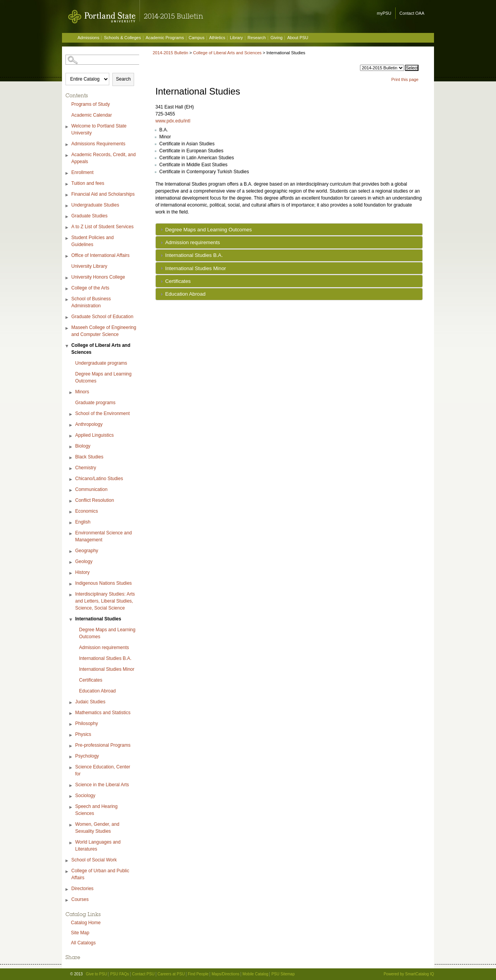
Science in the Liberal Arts (102, 785)
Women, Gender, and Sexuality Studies (97, 828)
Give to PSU (96, 974)
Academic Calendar (92, 115)
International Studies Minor (107, 669)
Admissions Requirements (98, 144)
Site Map (80, 933)
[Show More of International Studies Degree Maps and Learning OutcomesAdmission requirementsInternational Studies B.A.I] (71, 620)
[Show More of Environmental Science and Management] (71, 534)
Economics (87, 511)
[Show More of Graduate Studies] (67, 217)
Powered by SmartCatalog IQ (409, 974)
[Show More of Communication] (71, 490)
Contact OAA (412, 13)
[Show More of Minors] (71, 393)
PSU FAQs (119, 974)
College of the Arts (90, 288)
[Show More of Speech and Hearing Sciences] (71, 807)
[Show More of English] (71, 523)
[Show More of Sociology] (71, 797)
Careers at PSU (171, 974)
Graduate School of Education (102, 317)
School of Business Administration (91, 302)
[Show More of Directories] (67, 890)
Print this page (405, 79)
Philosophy (87, 723)
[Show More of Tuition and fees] (67, 184)
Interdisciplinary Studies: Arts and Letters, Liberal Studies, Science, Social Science (105, 601)
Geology (84, 561)
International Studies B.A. (105, 658)
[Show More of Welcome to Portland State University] (67, 127)
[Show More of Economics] (71, 512)
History (82, 572)
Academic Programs (165, 38)
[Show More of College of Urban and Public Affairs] (67, 872)
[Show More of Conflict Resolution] (71, 501)
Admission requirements (104, 648)
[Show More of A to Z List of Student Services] (67, 228)
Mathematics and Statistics (103, 713)
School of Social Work (94, 860)
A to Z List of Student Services (102, 227)
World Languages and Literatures (98, 846)
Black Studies (89, 457)
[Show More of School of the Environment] (71, 414)
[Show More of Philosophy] (71, 724)
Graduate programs (95, 403)
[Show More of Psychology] (71, 757)
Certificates (91, 680)
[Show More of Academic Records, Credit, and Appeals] (67, 156)
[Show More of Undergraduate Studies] (67, 206)
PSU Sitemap (283, 974)
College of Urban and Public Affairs (100, 874)
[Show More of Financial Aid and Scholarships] (67, 195)
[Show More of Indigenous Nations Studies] (71, 584)
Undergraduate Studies (95, 205)
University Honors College (98, 277)
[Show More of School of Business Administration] (67, 300)
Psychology (87, 756)
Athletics (217, 38)
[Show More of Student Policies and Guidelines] (67, 239)
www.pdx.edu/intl (173, 121)
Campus (197, 38)
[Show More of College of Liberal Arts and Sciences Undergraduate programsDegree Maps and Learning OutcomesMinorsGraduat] (67, 346)
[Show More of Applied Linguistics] (71, 436)
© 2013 (76, 974)
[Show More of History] (71, 573)
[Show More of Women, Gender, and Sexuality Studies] (71, 825)
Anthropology (89, 424)
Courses (80, 899)
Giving (276, 38)
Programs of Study (90, 104)
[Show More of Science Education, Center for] (71, 768)
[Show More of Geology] (71, 562)
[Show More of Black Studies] (71, 458)
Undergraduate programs (101, 363)
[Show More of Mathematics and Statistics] (71, 714)
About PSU (298, 38)
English (83, 522)
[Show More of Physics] (71, 735)
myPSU (384, 13)
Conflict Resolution (95, 500)
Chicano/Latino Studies (99, 479)
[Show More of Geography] (71, 552)
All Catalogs (83, 943)
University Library (89, 266)
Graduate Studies (89, 216)
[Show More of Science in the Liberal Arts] (71, 786)
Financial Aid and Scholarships (103, 194)
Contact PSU (143, 974)
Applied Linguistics (94, 435)
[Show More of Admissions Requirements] (67, 145)
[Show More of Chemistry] (71, 469)
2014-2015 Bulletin (170, 53)
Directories (82, 889)
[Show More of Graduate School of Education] (67, 318)
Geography (87, 551)
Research (257, 38)
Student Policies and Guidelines (92, 241)
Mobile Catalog (256, 974)
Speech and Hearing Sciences (96, 810)
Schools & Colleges (122, 38)
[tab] (289, 229)
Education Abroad (97, 691)
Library (236, 38)
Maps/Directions (226, 974)
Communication (91, 489)
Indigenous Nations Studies (103, 583)
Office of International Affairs (100, 255)
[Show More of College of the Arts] (67, 289)
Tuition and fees (88, 183)
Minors (82, 392)
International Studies (98, 619)
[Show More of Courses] (67, 900)
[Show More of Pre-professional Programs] (71, 746)
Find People (198, 974)
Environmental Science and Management (103, 536)
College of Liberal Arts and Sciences (101, 349)
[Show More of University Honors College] (67, 278)
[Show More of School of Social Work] (67, 861)
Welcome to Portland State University (99, 129)
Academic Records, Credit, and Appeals (103, 158)
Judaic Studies (90, 702)
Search (123, 79)
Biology (83, 446)
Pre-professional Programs (103, 745)
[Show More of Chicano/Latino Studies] (71, 480)
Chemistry (86, 468)
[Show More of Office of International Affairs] (67, 256)
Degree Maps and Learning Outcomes (103, 377)
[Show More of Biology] (71, 447)
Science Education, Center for (103, 770)
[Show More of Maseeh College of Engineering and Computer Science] (67, 328)
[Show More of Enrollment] (67, 173)
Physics (83, 734)
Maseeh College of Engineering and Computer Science (104, 331)
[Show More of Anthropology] (71, 425)
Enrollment (82, 172)
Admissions (88, 38)
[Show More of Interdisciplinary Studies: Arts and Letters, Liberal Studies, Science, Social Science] (71, 595)
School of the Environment (102, 413)
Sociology (85, 796)
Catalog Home (86, 923)
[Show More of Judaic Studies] (71, 703)
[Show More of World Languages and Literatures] (71, 843)
